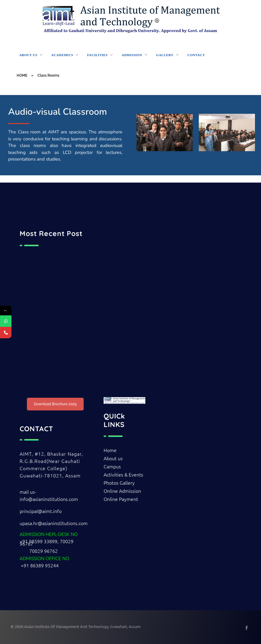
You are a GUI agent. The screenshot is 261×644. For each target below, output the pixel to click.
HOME (22, 75)
